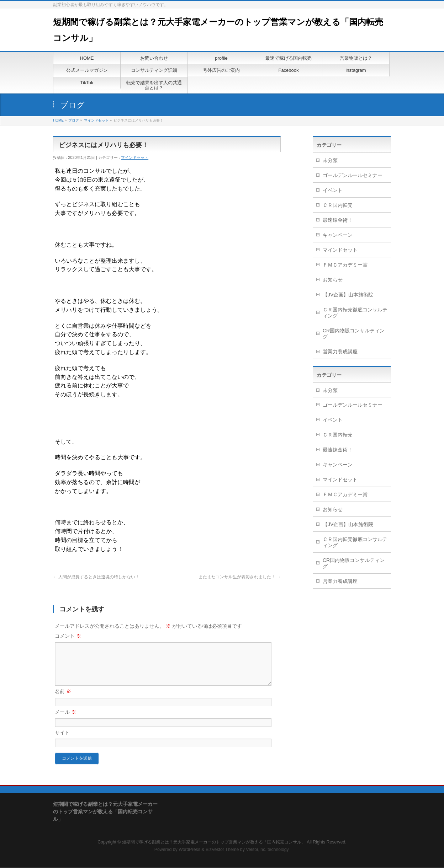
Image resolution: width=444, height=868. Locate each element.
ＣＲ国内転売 (338, 205)
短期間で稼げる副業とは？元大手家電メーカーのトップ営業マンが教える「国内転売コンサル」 (214, 842)
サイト (62, 741)
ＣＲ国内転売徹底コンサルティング (355, 313)
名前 (63, 700)
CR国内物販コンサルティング (354, 334)
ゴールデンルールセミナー (353, 175)
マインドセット (96, 120)
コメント (68, 636)
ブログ (74, 120)
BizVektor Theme (222, 850)
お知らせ (333, 280)
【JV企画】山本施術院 (348, 295)
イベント (333, 190)
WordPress (189, 850)
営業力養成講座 (340, 352)
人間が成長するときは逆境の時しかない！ (96, 577)
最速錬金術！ (338, 220)
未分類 (330, 160)
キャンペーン (338, 235)
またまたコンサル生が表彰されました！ (240, 577)
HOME (58, 120)
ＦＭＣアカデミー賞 (345, 265)
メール (65, 720)
